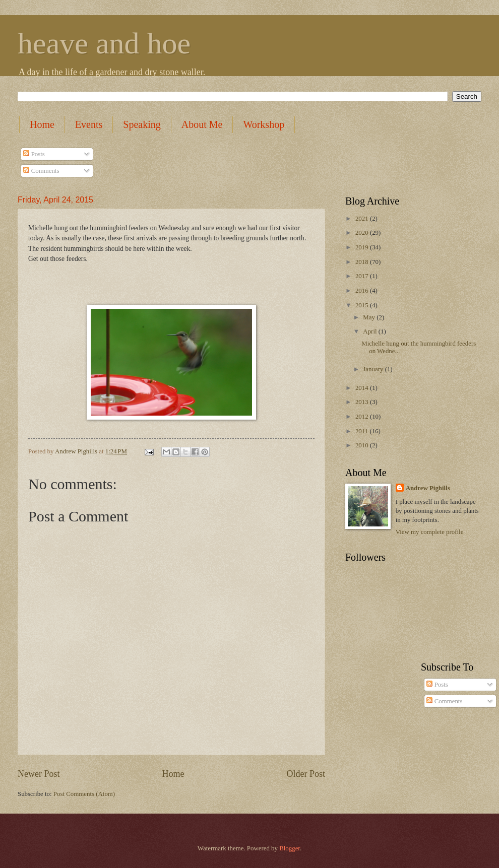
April (370, 331)
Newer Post (39, 774)
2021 (363, 219)
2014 (363, 388)
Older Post (306, 774)
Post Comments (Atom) (84, 794)
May (370, 317)
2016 (363, 291)
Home (42, 124)
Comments (41, 171)
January (374, 369)
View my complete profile (430, 532)
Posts (34, 154)
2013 (363, 402)
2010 (363, 445)
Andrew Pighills (428, 488)
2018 (363, 262)
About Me (202, 124)
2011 (363, 431)
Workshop (264, 124)
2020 (363, 233)
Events (89, 124)
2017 (363, 276)
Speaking (142, 124)
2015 (363, 305)
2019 (363, 247)
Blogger (290, 848)
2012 (363, 417)
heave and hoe (104, 43)
